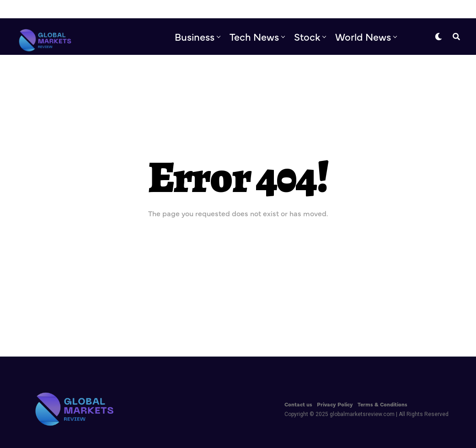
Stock (307, 36)
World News (363, 36)
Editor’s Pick (283, 74)
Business (195, 36)
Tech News (254, 36)
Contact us (298, 404)
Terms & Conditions (382, 404)
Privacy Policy (335, 404)
